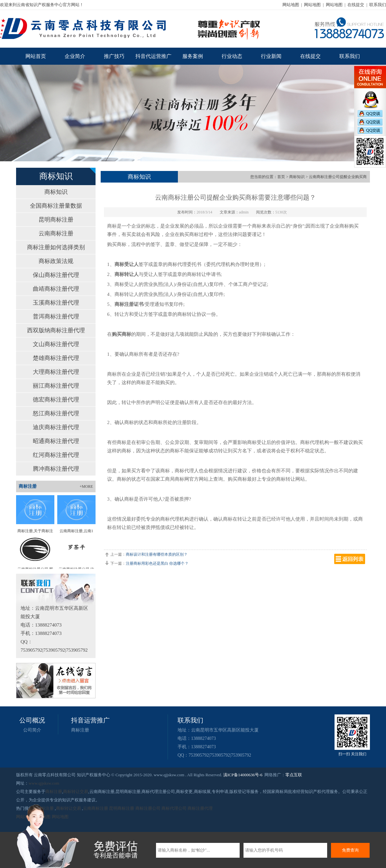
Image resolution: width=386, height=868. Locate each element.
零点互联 (294, 775)
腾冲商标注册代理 (56, 469)
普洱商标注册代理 (56, 316)
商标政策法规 (56, 261)
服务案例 (193, 56)
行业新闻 (271, 56)
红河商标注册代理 (56, 455)
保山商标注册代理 (56, 275)
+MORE (86, 486)
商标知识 (56, 192)
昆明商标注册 (56, 220)
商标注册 (80, 730)
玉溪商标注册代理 (56, 303)
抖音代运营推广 (153, 56)
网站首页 (36, 56)
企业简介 (75, 56)
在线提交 (356, 5)
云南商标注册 (56, 233)
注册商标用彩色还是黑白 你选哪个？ (157, 563)
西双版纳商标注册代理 (56, 330)
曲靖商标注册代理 (56, 289)
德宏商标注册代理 (56, 400)
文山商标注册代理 (56, 344)
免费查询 (350, 850)
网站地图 (291, 5)
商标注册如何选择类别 (56, 247)
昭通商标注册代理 (56, 441)
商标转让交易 (76, 792)
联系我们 (378, 5)
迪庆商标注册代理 (56, 427)
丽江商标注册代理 (56, 386)
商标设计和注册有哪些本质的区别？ (157, 554)
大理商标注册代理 (56, 372)
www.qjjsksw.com (44, 783)
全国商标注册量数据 (56, 206)
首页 (281, 177)
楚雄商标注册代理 (56, 358)
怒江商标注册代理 (56, 413)
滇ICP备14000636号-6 (243, 775)
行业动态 (232, 56)
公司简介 (32, 730)
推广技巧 (114, 56)
